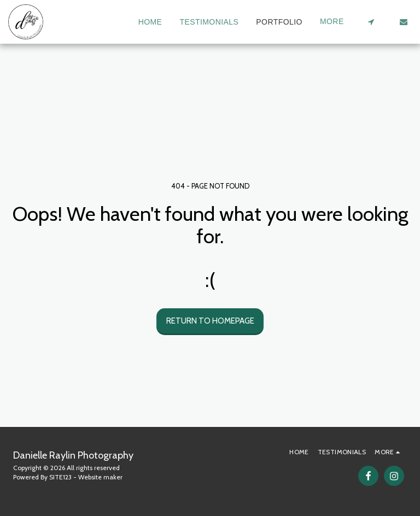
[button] (371, 22)
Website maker (100, 477)
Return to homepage (210, 321)
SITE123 (60, 477)
